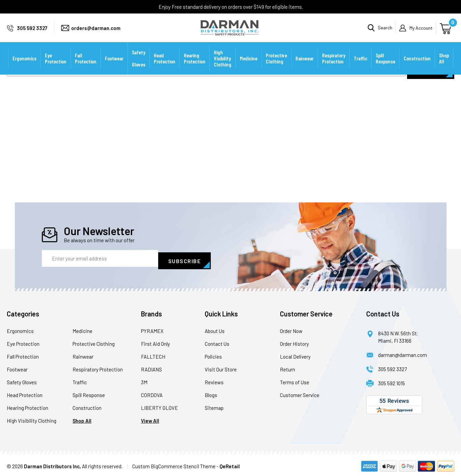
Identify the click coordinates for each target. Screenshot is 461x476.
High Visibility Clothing (223, 67)
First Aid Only (155, 341)
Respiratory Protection (334, 67)
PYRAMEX (152, 329)
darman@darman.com (402, 353)
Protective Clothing (276, 67)
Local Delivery (295, 354)
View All (150, 418)
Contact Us (217, 341)
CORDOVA (152, 393)
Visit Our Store (221, 367)
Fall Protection (86, 67)
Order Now (291, 329)
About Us (215, 329)
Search (385, 32)
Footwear (114, 67)
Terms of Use (295, 380)
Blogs (211, 393)
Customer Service (300, 393)
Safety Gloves (139, 67)
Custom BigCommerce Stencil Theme (174, 464)
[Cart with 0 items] (446, 32)
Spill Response (385, 67)
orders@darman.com (96, 32)
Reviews (214, 380)
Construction (417, 67)
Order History (294, 341)
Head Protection (165, 67)
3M (144, 380)
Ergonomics (24, 67)
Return (287, 367)
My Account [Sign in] (421, 32)
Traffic (361, 67)
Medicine (249, 67)
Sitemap (214, 405)
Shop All (444, 67)
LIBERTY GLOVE (160, 405)
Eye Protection (56, 67)
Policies (213, 354)
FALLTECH (153, 354)
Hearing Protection (195, 67)
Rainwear (305, 67)
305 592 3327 (32, 32)
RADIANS (151, 367)
